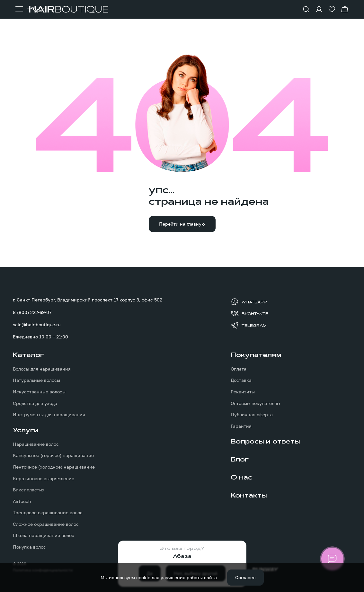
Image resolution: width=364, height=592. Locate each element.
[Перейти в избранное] (332, 9)
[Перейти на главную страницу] (68, 9)
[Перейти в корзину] (345, 9)
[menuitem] (73, 385)
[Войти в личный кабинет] (319, 9)
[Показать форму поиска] (306, 9)
